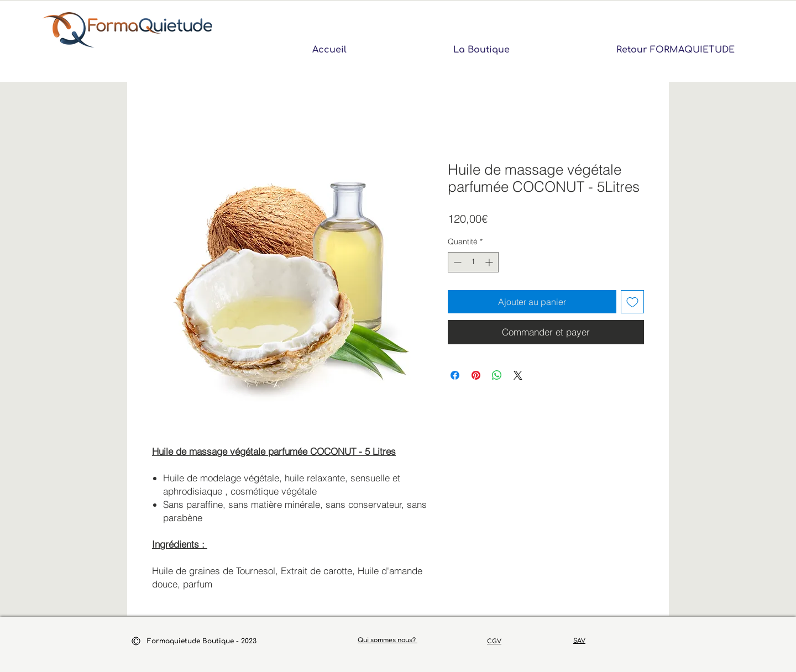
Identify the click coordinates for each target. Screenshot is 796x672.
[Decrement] (456, 262)
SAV (579, 641)
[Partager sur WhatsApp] (497, 375)
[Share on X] (518, 375)
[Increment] (490, 262)
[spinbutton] (473, 262)
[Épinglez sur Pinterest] (476, 375)
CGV (494, 641)
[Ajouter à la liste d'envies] (632, 302)
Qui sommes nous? (387, 640)
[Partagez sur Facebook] (455, 375)
